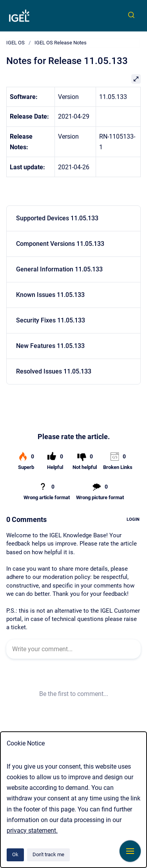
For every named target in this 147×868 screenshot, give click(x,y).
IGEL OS (15, 43)
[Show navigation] (130, 851)
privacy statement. (32, 830)
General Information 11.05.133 (59, 269)
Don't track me (48, 854)
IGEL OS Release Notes (61, 43)
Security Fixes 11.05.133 (51, 320)
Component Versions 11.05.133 (60, 244)
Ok (15, 854)
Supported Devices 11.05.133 (57, 218)
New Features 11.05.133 (50, 346)
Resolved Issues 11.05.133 (54, 371)
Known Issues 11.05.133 (50, 295)
